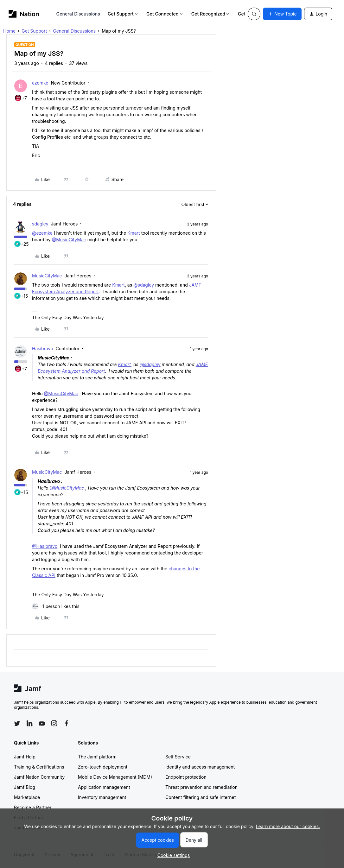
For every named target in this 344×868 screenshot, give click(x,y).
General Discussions (78, 14)
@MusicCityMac (69, 240)
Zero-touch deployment (103, 767)
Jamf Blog (25, 787)
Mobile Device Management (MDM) (115, 777)
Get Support (123, 14)
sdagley (40, 224)
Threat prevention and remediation (201, 787)
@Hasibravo (45, 546)
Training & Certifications (39, 767)
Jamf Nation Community (39, 777)
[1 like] (56, 606)
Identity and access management (200, 767)
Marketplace (27, 797)
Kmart (134, 233)
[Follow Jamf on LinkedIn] (29, 723)
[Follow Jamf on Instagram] (54, 723)
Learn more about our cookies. (288, 826)
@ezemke (42, 233)
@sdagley (144, 285)
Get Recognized (211, 14)
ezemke (40, 83)
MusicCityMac (47, 276)
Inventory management (102, 797)
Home (9, 31)
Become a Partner (33, 807)
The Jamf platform (97, 757)
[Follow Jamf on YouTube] (42, 723)
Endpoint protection (186, 777)
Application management (104, 787)
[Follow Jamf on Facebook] (67, 723)
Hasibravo (43, 348)
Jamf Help (25, 757)
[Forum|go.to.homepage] (24, 14)
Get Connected (165, 14)
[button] (282, 14)
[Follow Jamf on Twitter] (17, 724)
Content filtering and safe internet (201, 797)
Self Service (178, 757)
